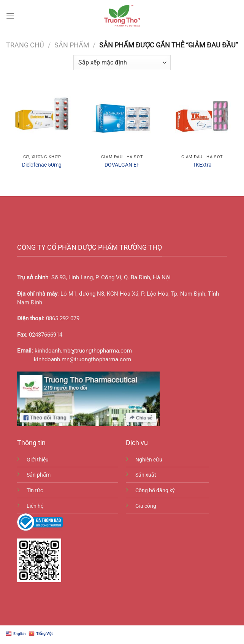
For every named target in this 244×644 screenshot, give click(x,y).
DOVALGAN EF (122, 165)
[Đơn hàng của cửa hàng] (122, 63)
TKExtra (202, 165)
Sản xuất (146, 475)
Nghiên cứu (149, 460)
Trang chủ (25, 45)
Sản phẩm (72, 45)
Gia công (146, 506)
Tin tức (35, 490)
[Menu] (10, 16)
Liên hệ (35, 506)
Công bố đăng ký (155, 490)
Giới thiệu (38, 460)
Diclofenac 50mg (42, 165)
